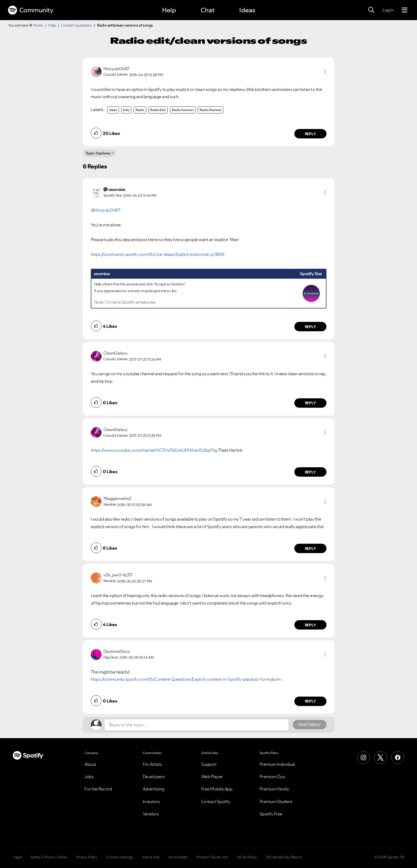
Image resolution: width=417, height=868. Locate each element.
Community (31, 10)
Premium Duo (272, 777)
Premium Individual (277, 764)
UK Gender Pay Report (284, 857)
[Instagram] (363, 757)
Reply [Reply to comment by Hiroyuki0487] (310, 134)
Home (38, 25)
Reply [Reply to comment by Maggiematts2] (310, 549)
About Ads (151, 857)
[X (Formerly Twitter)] (381, 757)
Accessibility (178, 857)
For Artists (152, 764)
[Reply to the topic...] (197, 725)
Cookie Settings (120, 857)
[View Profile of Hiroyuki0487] (116, 69)
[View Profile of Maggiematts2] (117, 498)
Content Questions (76, 25)
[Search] (371, 10)
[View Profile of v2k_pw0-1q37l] (118, 575)
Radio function (183, 110)
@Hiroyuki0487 (106, 210)
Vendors (151, 814)
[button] (325, 72)
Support (209, 764)
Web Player (212, 777)
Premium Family (274, 789)
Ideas (247, 10)
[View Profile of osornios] (117, 189)
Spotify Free (271, 814)
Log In (388, 10)
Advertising (154, 789)
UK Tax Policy (247, 857)
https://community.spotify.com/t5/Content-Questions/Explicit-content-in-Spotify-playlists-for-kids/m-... (188, 679)
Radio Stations (211, 110)
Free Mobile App (217, 789)
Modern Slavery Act (212, 857)
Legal (17, 857)
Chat (208, 10)
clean (113, 110)
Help (169, 10)
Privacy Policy (87, 857)
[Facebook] (398, 757)
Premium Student (276, 801)
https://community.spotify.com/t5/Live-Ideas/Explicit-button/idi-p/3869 (158, 254)
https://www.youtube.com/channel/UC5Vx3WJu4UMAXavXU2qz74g (154, 450)
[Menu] (405, 10)
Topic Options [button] (98, 153)
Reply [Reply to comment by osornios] (310, 327)
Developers (154, 777)
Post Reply (310, 725)
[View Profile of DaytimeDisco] (117, 651)
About (90, 764)
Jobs (89, 777)
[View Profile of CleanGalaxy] (116, 353)
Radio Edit (158, 110)
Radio (140, 110)
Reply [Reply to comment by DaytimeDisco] (310, 701)
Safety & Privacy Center (49, 857)
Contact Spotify (216, 801)
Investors (151, 801)
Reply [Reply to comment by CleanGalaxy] (310, 403)
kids (126, 110)
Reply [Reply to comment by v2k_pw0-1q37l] (310, 625)
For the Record (98, 789)
